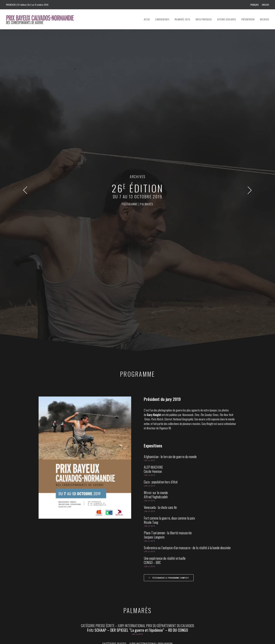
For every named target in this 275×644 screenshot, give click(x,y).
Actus (147, 19)
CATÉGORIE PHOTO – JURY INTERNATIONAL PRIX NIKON (137, 385)
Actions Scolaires (227, 19)
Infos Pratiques (204, 19)
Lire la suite (150, 202)
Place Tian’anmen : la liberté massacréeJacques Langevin (168, 276)
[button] (25, 63)
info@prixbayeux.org (106, 596)
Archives (264, 19)
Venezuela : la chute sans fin (160, 249)
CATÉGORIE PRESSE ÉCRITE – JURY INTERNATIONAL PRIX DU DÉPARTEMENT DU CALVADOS (138, 367)
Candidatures (162, 19)
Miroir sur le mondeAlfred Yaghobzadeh (156, 236)
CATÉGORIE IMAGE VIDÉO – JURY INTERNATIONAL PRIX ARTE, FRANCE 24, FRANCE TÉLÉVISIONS (138, 538)
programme (130, 75)
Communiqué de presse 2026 (159, 594)
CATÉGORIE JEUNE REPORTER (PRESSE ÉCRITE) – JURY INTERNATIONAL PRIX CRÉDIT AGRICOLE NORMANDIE (138, 459)
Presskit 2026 (152, 599)
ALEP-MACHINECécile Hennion (153, 210)
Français (254, 5)
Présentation (248, 19)
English (265, 5)
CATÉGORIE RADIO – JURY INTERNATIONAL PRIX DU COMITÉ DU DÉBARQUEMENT (137, 422)
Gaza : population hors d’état (161, 223)
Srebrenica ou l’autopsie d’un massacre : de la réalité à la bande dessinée (187, 289)
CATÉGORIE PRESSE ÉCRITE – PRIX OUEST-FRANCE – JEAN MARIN (137, 501)
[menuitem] (255, 5)
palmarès (147, 75)
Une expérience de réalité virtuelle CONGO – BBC (165, 302)
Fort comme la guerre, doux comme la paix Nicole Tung (169, 261)
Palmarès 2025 (182, 19)
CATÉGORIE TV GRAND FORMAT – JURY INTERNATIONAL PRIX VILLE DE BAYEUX (137, 441)
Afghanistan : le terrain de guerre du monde (170, 198)
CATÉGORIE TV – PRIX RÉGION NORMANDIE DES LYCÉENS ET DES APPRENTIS (138, 478)
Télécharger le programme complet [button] (169, 319)
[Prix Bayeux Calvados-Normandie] (43, 19)
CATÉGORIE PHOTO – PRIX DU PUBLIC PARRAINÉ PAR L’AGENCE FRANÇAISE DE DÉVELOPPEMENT (138, 520)
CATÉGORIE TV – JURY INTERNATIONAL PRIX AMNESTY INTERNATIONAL (137, 404)
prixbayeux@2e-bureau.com (155, 578)
